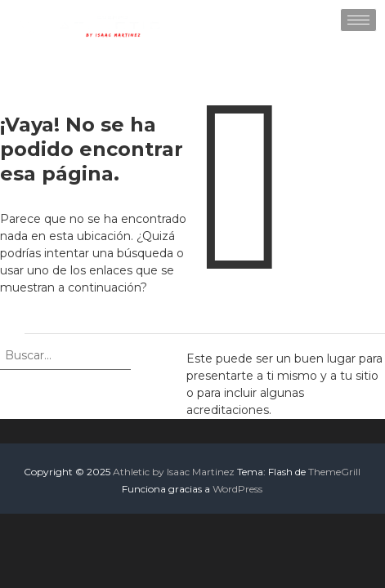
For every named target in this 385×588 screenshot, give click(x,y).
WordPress (237, 489)
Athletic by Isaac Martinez (174, 472)
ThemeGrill (334, 472)
